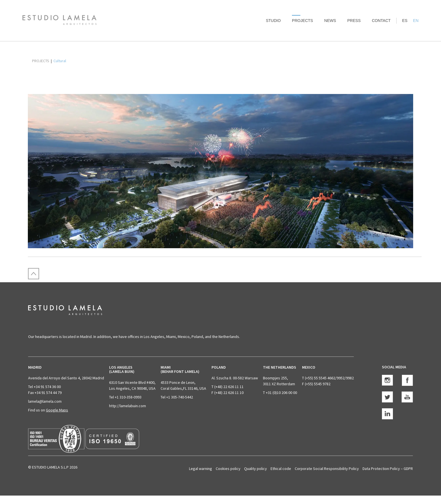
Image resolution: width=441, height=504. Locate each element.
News (330, 21)
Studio (273, 21)
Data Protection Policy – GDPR (388, 469)
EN (416, 21)
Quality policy (256, 469)
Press (354, 21)
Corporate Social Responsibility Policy (327, 469)
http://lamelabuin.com (128, 406)
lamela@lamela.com (45, 401)
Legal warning (201, 469)
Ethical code (281, 469)
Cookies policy (228, 469)
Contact (381, 21)
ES (405, 21)
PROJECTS (41, 61)
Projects (302, 21)
